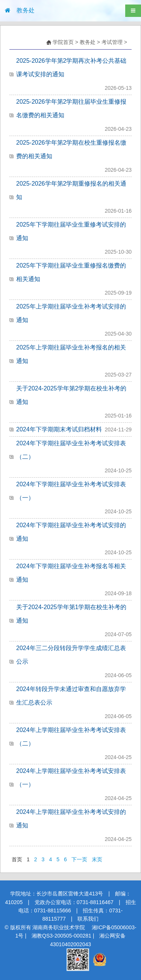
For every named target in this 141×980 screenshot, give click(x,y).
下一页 (79, 859)
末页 (97, 859)
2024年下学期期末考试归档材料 (59, 429)
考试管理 (112, 42)
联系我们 (88, 919)
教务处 (88, 42)
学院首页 (63, 42)
